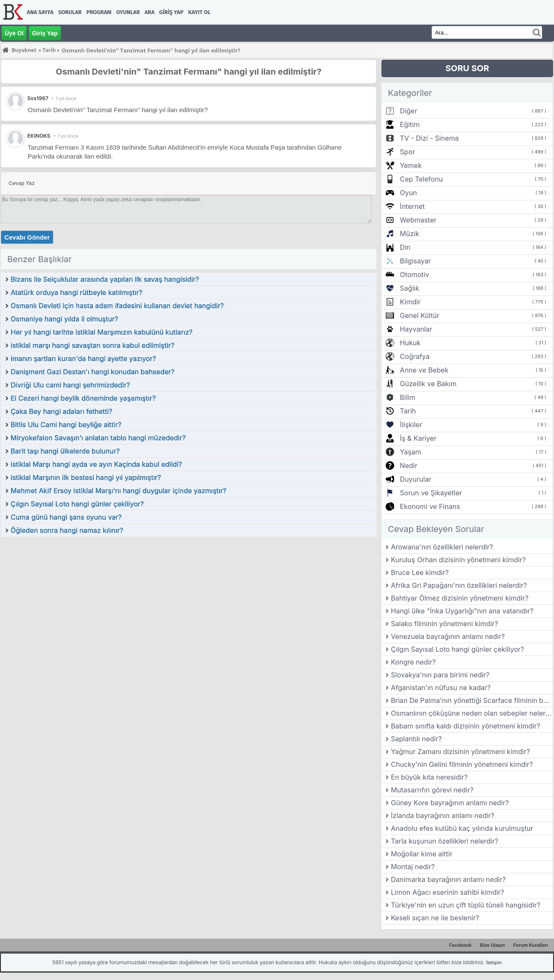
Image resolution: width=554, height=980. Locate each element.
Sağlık (410, 288)
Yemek (411, 165)
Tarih (408, 411)
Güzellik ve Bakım (428, 384)
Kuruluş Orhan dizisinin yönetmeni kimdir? (458, 560)
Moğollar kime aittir (421, 854)
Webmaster (418, 220)
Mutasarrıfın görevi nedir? (432, 790)
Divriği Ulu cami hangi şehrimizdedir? (70, 385)
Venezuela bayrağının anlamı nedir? (448, 636)
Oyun (408, 193)
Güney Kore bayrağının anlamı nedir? (450, 803)
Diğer (408, 111)
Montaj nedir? (413, 867)
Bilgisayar (415, 261)
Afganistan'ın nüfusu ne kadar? (441, 688)
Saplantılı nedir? (416, 739)
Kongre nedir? (413, 662)
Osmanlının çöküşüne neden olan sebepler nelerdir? (472, 713)
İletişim (494, 963)
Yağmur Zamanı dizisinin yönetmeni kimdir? (460, 752)
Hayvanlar (416, 329)
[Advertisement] (189, 601)
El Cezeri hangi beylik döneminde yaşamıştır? (83, 398)
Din (405, 247)
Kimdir (410, 302)
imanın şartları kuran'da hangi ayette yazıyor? (83, 358)
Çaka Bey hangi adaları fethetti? (62, 411)
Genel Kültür (420, 315)
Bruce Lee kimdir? (420, 572)
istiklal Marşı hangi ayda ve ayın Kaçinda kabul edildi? (96, 464)
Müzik (409, 234)
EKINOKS (39, 136)
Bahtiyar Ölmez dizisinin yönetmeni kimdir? (460, 598)
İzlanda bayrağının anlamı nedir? (443, 815)
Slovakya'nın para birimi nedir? (440, 675)
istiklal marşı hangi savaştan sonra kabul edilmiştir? (92, 345)
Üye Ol (14, 33)
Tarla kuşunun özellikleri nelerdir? (444, 841)
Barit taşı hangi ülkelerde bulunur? (65, 451)
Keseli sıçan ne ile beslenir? (435, 918)
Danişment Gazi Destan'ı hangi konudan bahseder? (92, 372)
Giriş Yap (172, 12)
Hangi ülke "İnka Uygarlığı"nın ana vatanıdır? (462, 611)
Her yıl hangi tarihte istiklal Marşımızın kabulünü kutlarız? (102, 332)
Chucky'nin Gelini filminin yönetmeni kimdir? (462, 764)
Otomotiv (414, 275)
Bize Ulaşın (492, 945)
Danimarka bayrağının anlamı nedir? (448, 879)
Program (99, 12)
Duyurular (415, 479)
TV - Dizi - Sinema (429, 138)
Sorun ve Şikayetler (431, 493)
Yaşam (410, 452)
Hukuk (410, 343)
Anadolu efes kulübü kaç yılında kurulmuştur (462, 828)
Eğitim (410, 124)
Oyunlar (128, 12)
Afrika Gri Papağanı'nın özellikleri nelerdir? (459, 585)
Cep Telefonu (421, 179)
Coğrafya (415, 356)
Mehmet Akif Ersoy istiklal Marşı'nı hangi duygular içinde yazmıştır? (118, 491)
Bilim (407, 397)
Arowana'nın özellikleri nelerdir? (442, 547)
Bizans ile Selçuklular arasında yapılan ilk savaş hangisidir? (105, 279)
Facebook (460, 945)
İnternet (412, 206)
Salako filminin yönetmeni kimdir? (444, 624)
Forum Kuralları (531, 945)
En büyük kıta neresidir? (429, 777)
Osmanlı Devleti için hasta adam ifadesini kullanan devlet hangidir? (117, 306)
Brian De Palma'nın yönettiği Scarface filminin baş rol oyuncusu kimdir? (472, 700)
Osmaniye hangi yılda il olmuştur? (64, 319)
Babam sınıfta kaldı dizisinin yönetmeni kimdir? (466, 726)
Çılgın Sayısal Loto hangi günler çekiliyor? (77, 504)
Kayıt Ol (199, 12)
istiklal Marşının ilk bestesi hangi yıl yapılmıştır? (86, 477)
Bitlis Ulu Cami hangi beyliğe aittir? (66, 425)
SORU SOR (467, 68)
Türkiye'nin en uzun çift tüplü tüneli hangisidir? (466, 905)
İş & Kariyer (418, 438)
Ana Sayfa (40, 12)
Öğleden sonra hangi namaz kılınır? (67, 530)
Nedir (408, 465)
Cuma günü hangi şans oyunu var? (66, 517)
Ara (149, 12)
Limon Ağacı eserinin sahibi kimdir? (447, 892)
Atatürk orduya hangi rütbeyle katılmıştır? (76, 292)
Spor (407, 152)
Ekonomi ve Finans (430, 506)
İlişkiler (411, 425)
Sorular (70, 12)
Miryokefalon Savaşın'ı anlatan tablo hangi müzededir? (98, 438)
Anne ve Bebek (424, 370)
